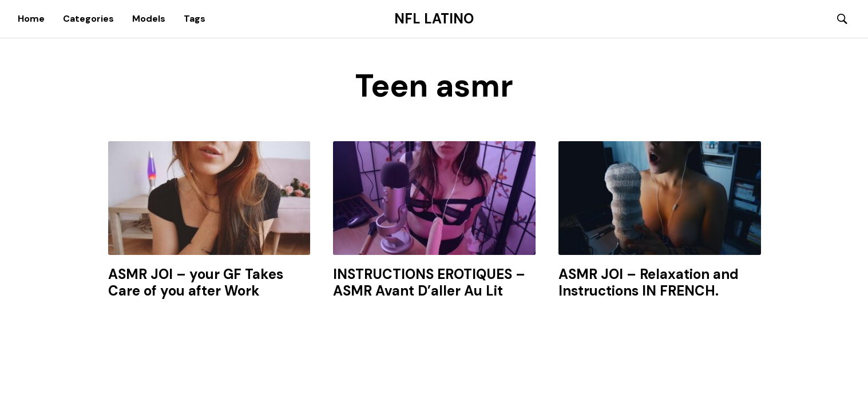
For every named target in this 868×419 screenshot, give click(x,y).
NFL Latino (434, 19)
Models (149, 19)
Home (31, 19)
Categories (88, 19)
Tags (195, 19)
